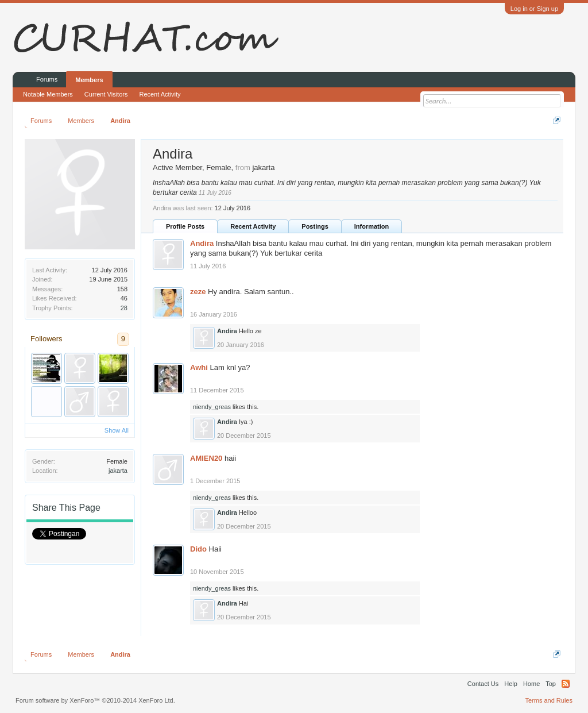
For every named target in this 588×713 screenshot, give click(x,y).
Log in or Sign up (534, 9)
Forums (47, 79)
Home (531, 684)
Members (89, 80)
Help (511, 684)
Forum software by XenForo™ (95, 700)
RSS (566, 684)
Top (551, 684)
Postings (315, 226)
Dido (198, 549)
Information (372, 226)
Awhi (199, 367)
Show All (117, 430)
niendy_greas (212, 407)
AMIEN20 (206, 458)
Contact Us (483, 684)
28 (124, 308)
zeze (198, 292)
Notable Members (48, 94)
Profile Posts (185, 226)
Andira (202, 243)
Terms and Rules (549, 700)
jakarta (118, 471)
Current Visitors (106, 94)
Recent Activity (253, 226)
